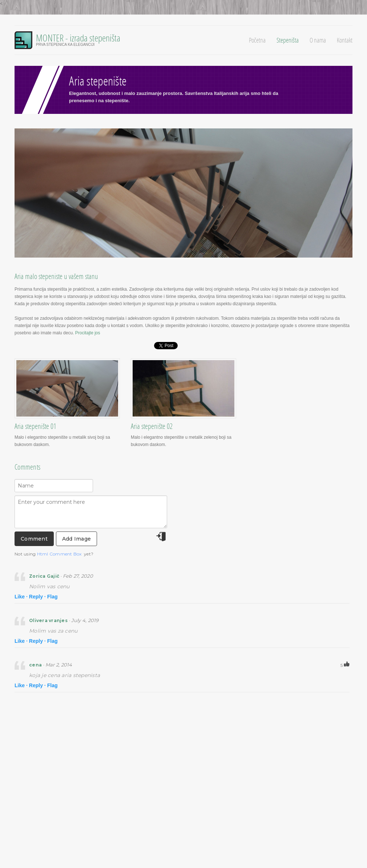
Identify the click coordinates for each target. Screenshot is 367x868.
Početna (257, 40)
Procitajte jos (88, 333)
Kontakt (345, 40)
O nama (318, 40)
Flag (53, 597)
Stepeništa (288, 40)
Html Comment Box (59, 554)
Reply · (37, 597)
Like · (21, 597)
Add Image (76, 539)
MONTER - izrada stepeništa (78, 38)
